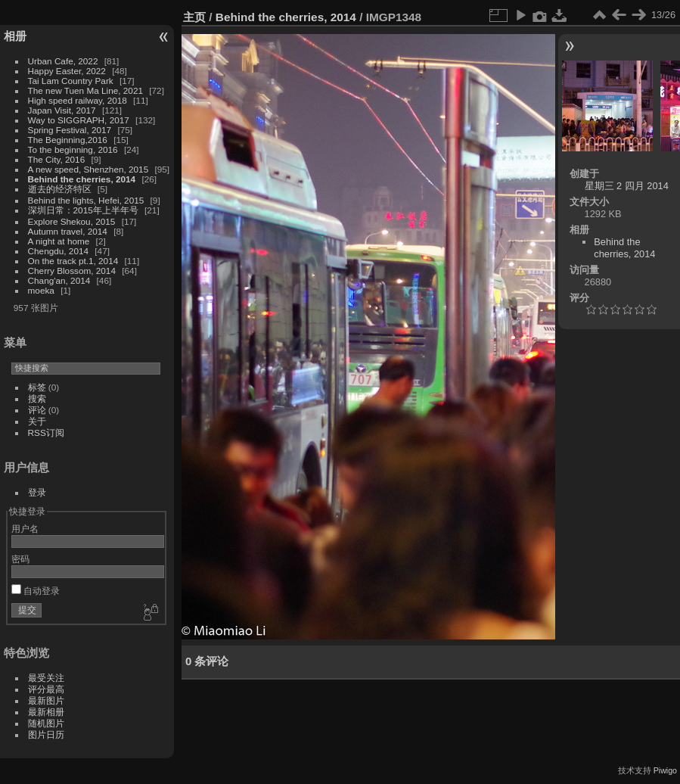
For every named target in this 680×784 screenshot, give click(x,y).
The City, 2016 (57, 159)
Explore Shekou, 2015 (72, 221)
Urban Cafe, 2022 (63, 61)
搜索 (37, 398)
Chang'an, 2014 (59, 280)
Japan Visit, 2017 (62, 110)
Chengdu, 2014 (58, 251)
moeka (41, 290)
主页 (194, 17)
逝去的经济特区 (60, 189)
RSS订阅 (46, 432)
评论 (37, 410)
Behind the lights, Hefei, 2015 (86, 200)
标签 (37, 387)
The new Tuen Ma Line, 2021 (85, 90)
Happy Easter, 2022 (67, 71)
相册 (15, 36)
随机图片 (46, 723)
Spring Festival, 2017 (70, 130)
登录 (37, 492)
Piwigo (665, 770)
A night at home (59, 241)
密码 (20, 559)
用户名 (25, 529)
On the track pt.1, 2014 (73, 261)
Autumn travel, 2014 (68, 231)
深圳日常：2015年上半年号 (83, 210)
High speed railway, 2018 (78, 100)
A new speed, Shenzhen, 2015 (88, 169)
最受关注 (46, 678)
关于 (37, 421)
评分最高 (46, 689)
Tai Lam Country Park (71, 81)
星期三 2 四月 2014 (627, 186)
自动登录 (36, 591)
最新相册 (46, 712)
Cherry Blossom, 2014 (72, 271)
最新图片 (46, 700)
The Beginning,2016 (68, 140)
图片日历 (46, 734)
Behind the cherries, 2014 (82, 179)
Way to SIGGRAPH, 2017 (79, 120)
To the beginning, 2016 (73, 149)
